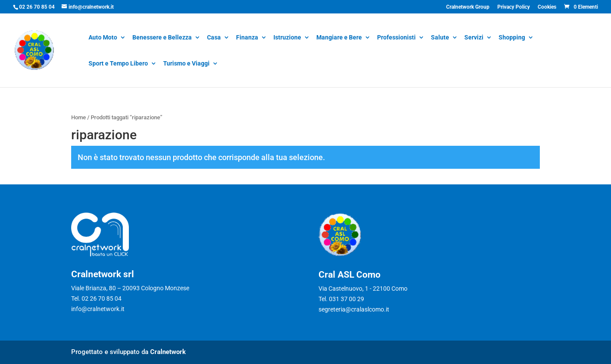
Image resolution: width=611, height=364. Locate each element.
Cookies (547, 7)
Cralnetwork (168, 352)
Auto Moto (103, 38)
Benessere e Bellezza (162, 38)
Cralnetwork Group (468, 7)
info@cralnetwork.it (98, 309)
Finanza (247, 38)
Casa (214, 38)
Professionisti (396, 38)
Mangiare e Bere (339, 38)
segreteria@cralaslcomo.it (354, 309)
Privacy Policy (514, 7)
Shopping (512, 38)
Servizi (474, 38)
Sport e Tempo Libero (118, 64)
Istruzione (287, 38)
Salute (440, 38)
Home (79, 117)
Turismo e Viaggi (186, 64)
